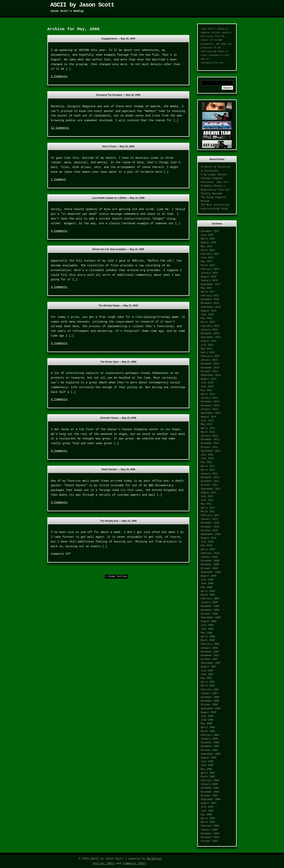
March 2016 (208, 322)
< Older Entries (116, 577)
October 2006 (209, 705)
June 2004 (207, 811)
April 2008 (208, 637)
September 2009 (211, 572)
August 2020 (209, 277)
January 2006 (209, 739)
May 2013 (206, 424)
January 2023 (209, 273)
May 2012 (206, 462)
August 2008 (209, 621)
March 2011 (208, 512)
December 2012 (210, 440)
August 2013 (209, 417)
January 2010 (209, 557)
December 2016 (210, 299)
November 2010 (210, 527)
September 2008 (211, 618)
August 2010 (209, 538)
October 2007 (209, 659)
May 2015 (206, 349)
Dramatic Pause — (118, 418)
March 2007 (208, 686)
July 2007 (207, 671)
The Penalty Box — (118, 521)
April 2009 (208, 591)
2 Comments (59, 76)
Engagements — (118, 39)
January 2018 (209, 281)
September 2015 (211, 337)
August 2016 (209, 311)
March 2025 (208, 239)
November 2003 (210, 837)
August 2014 (209, 379)
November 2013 (210, 406)
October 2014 (209, 372)
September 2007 (211, 663)
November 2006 (210, 701)
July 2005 (207, 762)
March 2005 (208, 777)
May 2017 (206, 288)
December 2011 (210, 478)
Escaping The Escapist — (118, 95)
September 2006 (211, 709)
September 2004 (211, 799)
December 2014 (210, 364)
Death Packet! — (118, 469)
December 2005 (210, 743)
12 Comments (60, 128)
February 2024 (210, 254)
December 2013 (210, 402)
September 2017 (211, 284)
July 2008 (207, 625)
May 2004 (206, 815)
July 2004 (207, 807)
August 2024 (209, 243)
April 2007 (208, 682)
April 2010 (208, 550)
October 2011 (209, 485)
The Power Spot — (118, 362)
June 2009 (207, 584)
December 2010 (210, 523)
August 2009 (209, 576)
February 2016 (210, 326)
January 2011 (209, 519)
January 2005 (209, 784)
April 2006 (208, 727)
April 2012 (208, 466)
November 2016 (210, 303)
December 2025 (210, 231)
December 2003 (210, 834)
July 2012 (207, 455)
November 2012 (210, 443)
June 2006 (207, 720)
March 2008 (208, 640)
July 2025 (207, 235)
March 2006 (208, 731)
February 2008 (210, 644)
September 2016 (211, 307)
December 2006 (210, 697)
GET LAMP (221, 44)
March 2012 (208, 470)
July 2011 (207, 496)
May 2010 (206, 546)
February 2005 (210, 781)
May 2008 (206, 633)
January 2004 (209, 830)
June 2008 (207, 629)
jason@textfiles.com (212, 63)
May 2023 (206, 262)
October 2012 (209, 447)
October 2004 (209, 796)
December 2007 (210, 652)
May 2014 (206, 390)
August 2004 (209, 803)
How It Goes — (118, 146)
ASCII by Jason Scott (82, 5)
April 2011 (208, 508)
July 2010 (207, 542)
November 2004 (210, 792)
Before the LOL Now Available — (118, 249)
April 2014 (208, 394)
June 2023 (207, 258)
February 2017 (210, 296)
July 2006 (207, 716)
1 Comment (58, 179)
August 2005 (209, 758)
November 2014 (210, 368)
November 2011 (210, 481)
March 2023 (208, 266)
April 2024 (208, 250)
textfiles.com (208, 52)
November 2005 (210, 746)
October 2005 (209, 750)
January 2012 (209, 474)
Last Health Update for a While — (118, 198)
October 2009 (209, 569)
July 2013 (207, 421)
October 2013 (209, 409)
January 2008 (209, 648)
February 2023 (210, 269)
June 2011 (207, 500)
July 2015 (207, 345)
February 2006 (210, 735)
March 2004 (208, 822)
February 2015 (210, 356)
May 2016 (206, 318)
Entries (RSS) (104, 863)
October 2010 (209, 531)
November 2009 (210, 565)
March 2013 (208, 432)
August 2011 (209, 493)
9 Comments (59, 399)
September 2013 (211, 413)
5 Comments (59, 343)
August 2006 (209, 712)
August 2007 (209, 667)
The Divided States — (118, 306)
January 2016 (209, 330)
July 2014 (207, 383)
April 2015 (208, 353)
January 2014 (209, 398)
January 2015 (209, 360)
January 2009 (209, 602)
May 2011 (206, 504)
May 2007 (206, 678)
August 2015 (209, 341)
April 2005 (208, 773)
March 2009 (208, 595)
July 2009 (207, 580)
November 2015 (210, 334)
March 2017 (208, 292)
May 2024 (206, 247)
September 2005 (211, 754)
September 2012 (211, 451)
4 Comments (59, 231)
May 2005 (206, 769)
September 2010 (211, 534)
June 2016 (207, 315)
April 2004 (208, 818)
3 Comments (59, 287)
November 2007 (210, 656)
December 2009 (210, 561)
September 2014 (211, 375)
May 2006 (206, 724)
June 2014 (207, 387)
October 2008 (209, 614)
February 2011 (210, 515)
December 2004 (210, 788)
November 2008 (210, 610)
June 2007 (207, 675)
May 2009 (206, 587)
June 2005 (207, 765)
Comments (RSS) (135, 863)
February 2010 (210, 553)
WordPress (154, 859)
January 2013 (209, 436)
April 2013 (208, 428)
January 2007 (209, 693)
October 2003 (209, 841)
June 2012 (207, 459)
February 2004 (210, 826)
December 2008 (210, 606)
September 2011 (211, 489)
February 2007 (210, 690)
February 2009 (210, 599)
